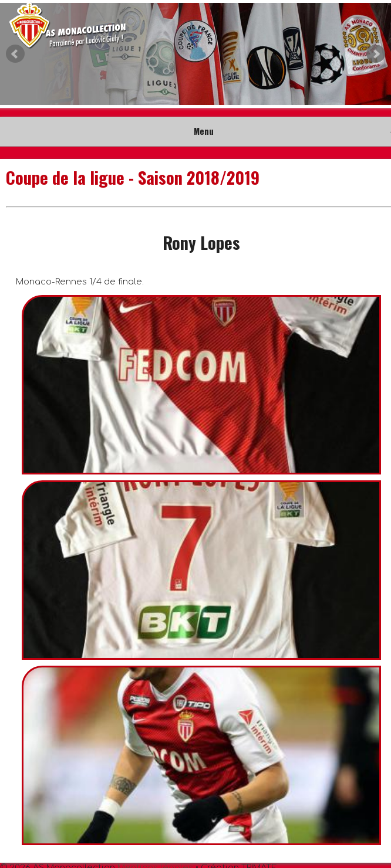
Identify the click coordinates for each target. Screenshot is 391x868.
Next (376, 54)
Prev (15, 54)
